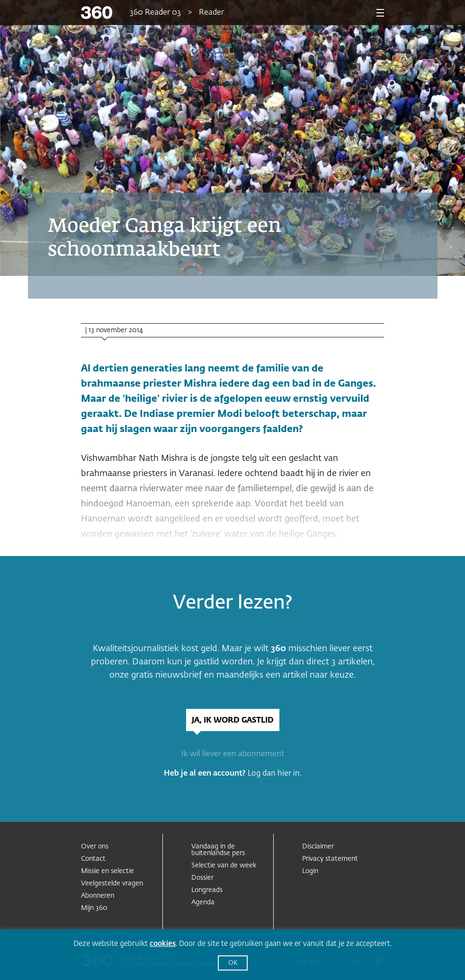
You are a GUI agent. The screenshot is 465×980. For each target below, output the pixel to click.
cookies (163, 944)
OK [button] (233, 963)
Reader (211, 13)
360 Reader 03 (155, 13)
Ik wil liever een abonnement (233, 754)
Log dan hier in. (275, 774)
